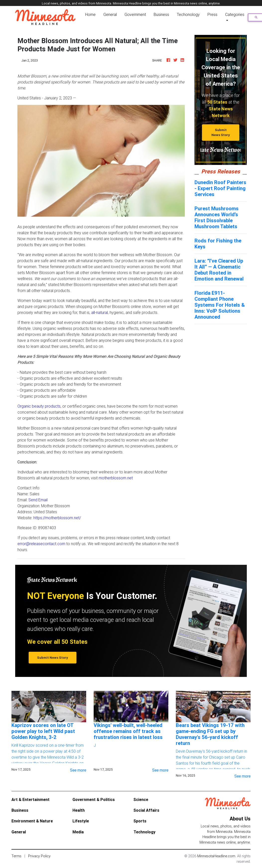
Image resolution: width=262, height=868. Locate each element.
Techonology (188, 14)
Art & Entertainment (31, 799)
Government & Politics (94, 799)
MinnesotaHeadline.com (216, 856)
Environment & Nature (32, 821)
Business (161, 14)
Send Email (38, 500)
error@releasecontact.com (41, 544)
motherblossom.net (116, 478)
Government (135, 14)
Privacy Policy (39, 856)
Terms (16, 856)
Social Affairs (146, 810)
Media (78, 832)
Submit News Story (221, 132)
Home (91, 14)
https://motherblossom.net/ (57, 518)
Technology (144, 832)
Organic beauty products (39, 406)
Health (79, 810)
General (110, 14)
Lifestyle (81, 821)
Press (212, 14)
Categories (235, 14)
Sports (140, 821)
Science (141, 799)
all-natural (99, 312)
